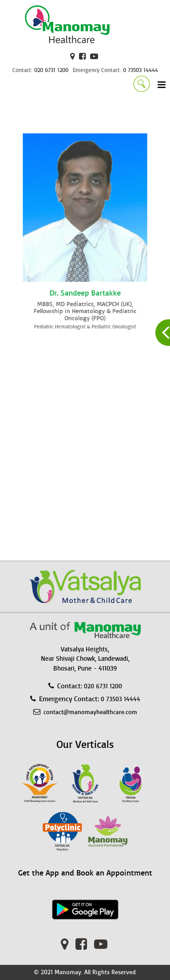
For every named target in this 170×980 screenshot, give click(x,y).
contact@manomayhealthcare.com (90, 712)
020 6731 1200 (51, 70)
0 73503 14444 (140, 70)
